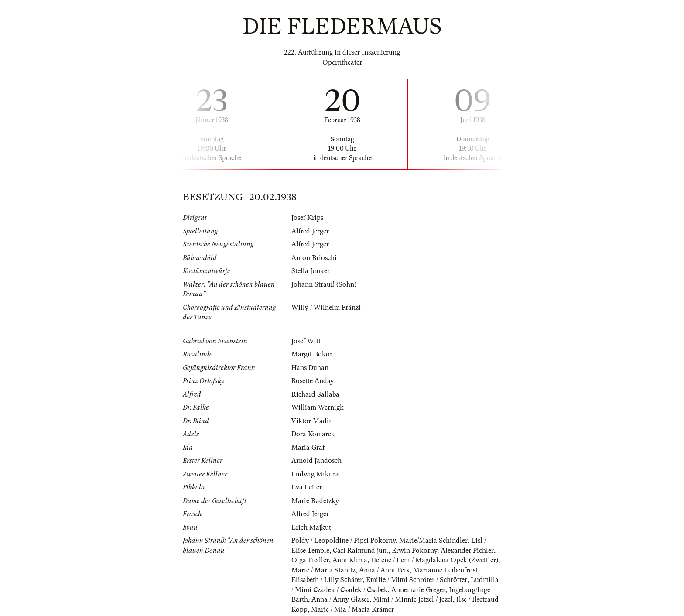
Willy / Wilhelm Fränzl (326, 308)
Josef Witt (306, 341)
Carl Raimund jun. (361, 551)
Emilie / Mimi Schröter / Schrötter (417, 580)
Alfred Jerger (310, 231)
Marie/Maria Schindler (433, 541)
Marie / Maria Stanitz (323, 570)
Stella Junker (311, 271)
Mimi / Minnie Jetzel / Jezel (413, 599)
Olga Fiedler (310, 560)
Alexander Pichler (467, 551)
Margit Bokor (312, 354)
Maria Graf (308, 448)
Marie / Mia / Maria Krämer (352, 609)
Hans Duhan (310, 368)
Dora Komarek (313, 434)
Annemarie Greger (418, 590)
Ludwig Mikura (315, 474)
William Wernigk (318, 407)
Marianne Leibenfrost (445, 570)
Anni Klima (350, 560)
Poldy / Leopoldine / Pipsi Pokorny (344, 541)
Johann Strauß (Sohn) (324, 284)
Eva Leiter (307, 487)
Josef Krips (307, 218)
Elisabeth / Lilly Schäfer (327, 580)
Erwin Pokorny (414, 551)
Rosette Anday (313, 381)
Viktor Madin (312, 421)
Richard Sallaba (315, 394)
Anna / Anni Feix (384, 570)
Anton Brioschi (314, 258)
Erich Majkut (311, 527)
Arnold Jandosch (316, 461)
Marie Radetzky (315, 501)
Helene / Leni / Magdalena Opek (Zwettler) (434, 560)
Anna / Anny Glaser (340, 599)
